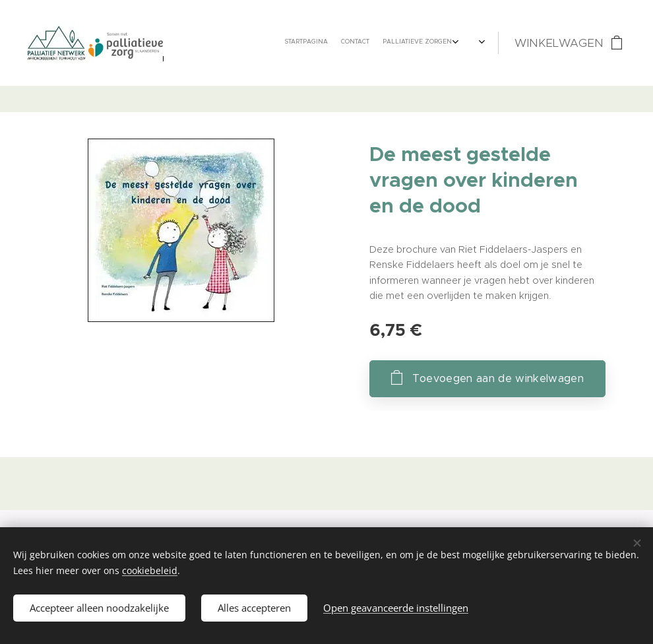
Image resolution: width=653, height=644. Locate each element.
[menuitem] (315, 43)
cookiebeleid (150, 570)
